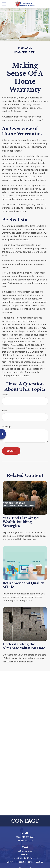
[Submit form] (11, 451)
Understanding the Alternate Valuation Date (24, 646)
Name (5, 395)
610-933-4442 (28, 837)
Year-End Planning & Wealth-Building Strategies (21, 522)
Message (6, 427)
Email (5, 411)
